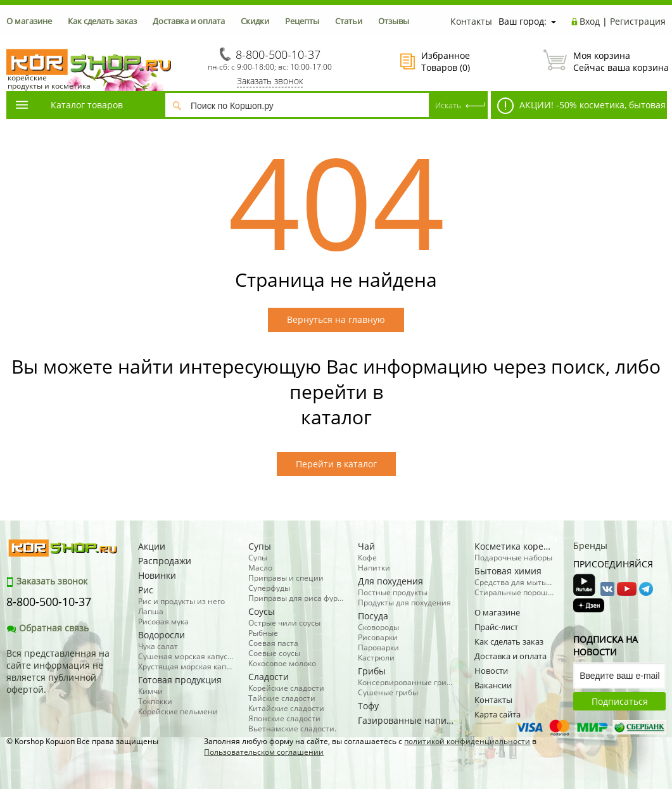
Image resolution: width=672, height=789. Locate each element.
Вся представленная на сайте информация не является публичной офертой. (58, 671)
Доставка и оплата (189, 21)
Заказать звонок (270, 81)
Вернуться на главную (336, 319)
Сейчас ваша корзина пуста (605, 61)
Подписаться (620, 701)
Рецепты (302, 21)
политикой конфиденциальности (467, 741)
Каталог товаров (68, 105)
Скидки (255, 21)
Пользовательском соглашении (264, 752)
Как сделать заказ (102, 21)
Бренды (590, 546)
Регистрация (638, 21)
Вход (590, 21)
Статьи (349, 21)
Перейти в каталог (336, 464)
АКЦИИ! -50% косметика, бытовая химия (578, 108)
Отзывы (394, 21)
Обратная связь (48, 628)
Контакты (471, 21)
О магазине (29, 21)
